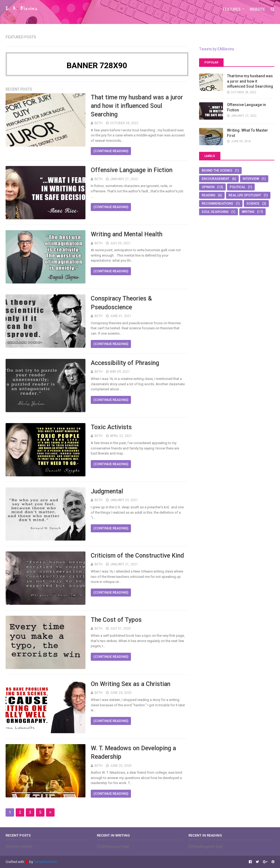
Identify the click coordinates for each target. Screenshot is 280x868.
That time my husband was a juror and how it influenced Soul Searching (137, 106)
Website (257, 9)
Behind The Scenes (217, 171)
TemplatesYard (45, 862)
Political (238, 187)
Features (232, 9)
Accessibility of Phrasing (125, 363)
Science (253, 204)
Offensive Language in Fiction (132, 170)
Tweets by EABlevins (217, 49)
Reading (209, 195)
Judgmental (107, 491)
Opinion (208, 187)
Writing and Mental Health (127, 234)
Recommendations (217, 204)
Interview (251, 179)
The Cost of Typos (116, 620)
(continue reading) (111, 151)
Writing (248, 212)
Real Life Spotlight (245, 195)
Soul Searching (215, 212)
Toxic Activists (111, 427)
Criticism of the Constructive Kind (137, 556)
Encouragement (216, 179)
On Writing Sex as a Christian (131, 684)
